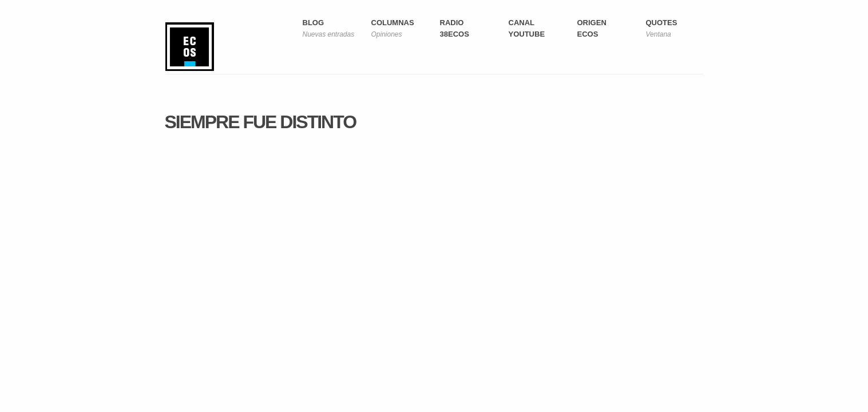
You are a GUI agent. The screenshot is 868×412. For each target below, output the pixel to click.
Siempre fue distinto (261, 122)
